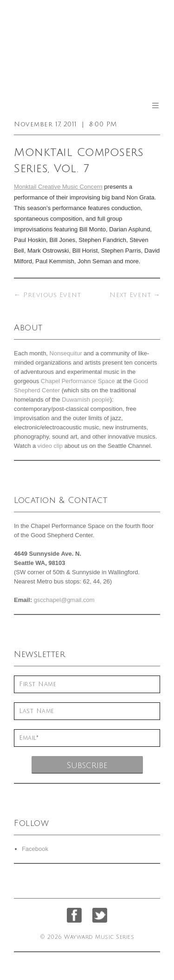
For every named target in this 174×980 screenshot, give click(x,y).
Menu (155, 105)
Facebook (35, 849)
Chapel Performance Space (78, 381)
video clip (50, 446)
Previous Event (47, 295)
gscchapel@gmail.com (64, 600)
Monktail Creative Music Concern (58, 187)
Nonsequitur (66, 353)
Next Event (135, 295)
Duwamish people (86, 400)
